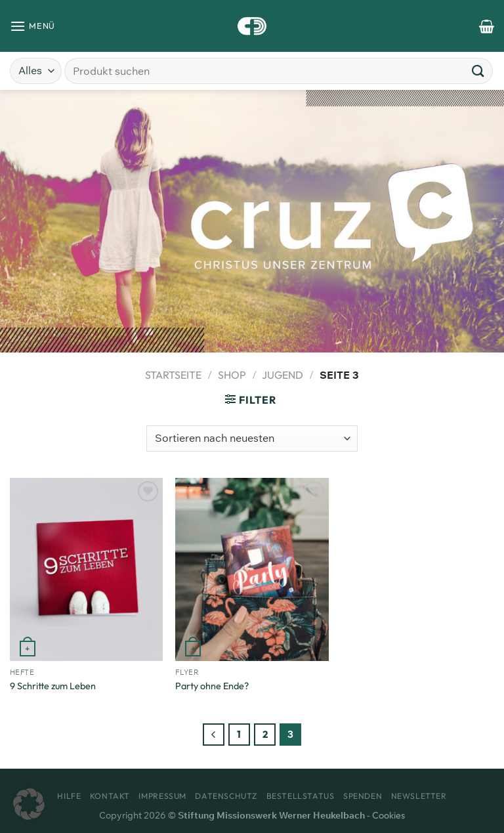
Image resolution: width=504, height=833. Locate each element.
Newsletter (419, 796)
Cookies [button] (388, 815)
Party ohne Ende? (212, 686)
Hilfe (69, 796)
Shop (232, 375)
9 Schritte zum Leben (53, 686)
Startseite (173, 375)
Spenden (363, 796)
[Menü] (32, 26)
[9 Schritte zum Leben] (86, 569)
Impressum (162, 796)
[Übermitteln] (478, 71)
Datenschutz (226, 796)
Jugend (283, 375)
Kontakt (110, 796)
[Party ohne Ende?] (252, 569)
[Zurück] (214, 735)
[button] (29, 804)
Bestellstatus (301, 796)
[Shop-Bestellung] (252, 438)
